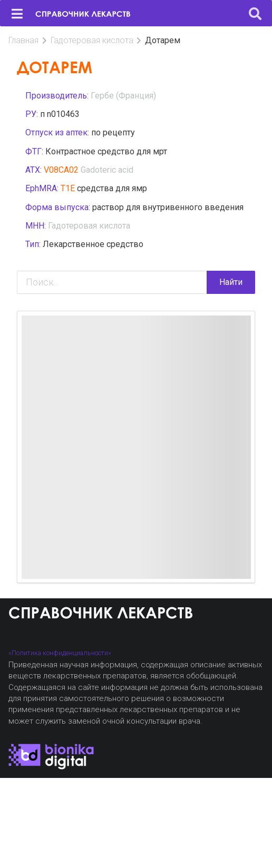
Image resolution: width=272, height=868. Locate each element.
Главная (23, 40)
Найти (231, 282)
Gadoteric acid (107, 170)
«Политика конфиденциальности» (60, 653)
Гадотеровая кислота (92, 40)
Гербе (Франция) (123, 96)
